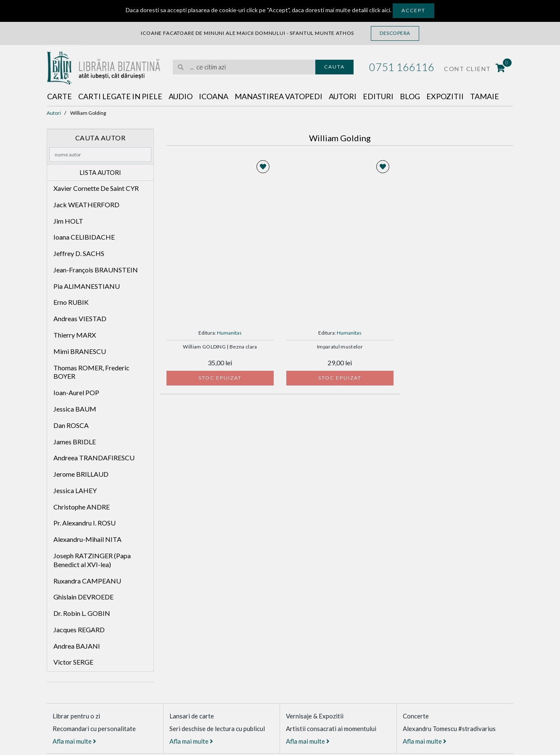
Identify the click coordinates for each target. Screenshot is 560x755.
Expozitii (445, 96)
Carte (59, 96)
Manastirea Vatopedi (279, 96)
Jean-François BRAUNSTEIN (96, 270)
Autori (343, 96)
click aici (380, 10)
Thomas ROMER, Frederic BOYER (91, 372)
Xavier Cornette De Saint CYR (96, 188)
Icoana (214, 96)
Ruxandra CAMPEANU (87, 581)
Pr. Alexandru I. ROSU (85, 523)
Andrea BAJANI (77, 646)
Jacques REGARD (79, 630)
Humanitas (229, 333)
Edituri (378, 96)
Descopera (395, 33)
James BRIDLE (75, 442)
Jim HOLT (68, 221)
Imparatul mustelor (340, 347)
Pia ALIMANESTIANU (87, 286)
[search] (244, 67)
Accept (413, 10)
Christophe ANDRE (82, 507)
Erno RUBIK (71, 302)
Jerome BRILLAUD (81, 474)
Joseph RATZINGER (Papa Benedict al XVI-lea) (92, 560)
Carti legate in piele (120, 96)
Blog (410, 96)
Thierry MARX (75, 335)
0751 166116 (402, 67)
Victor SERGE (73, 662)
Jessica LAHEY (75, 490)
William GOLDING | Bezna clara (220, 347)
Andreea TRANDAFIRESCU (94, 458)
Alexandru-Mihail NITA (87, 539)
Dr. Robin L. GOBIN (82, 613)
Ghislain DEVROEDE (83, 597)
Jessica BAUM (75, 409)
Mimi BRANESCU (80, 351)
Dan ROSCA (71, 425)
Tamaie (485, 96)
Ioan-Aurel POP (76, 392)
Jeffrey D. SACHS (79, 253)
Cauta (334, 67)
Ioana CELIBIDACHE (84, 237)
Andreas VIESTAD (80, 318)
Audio (181, 96)
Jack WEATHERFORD (86, 205)
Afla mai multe (74, 741)
